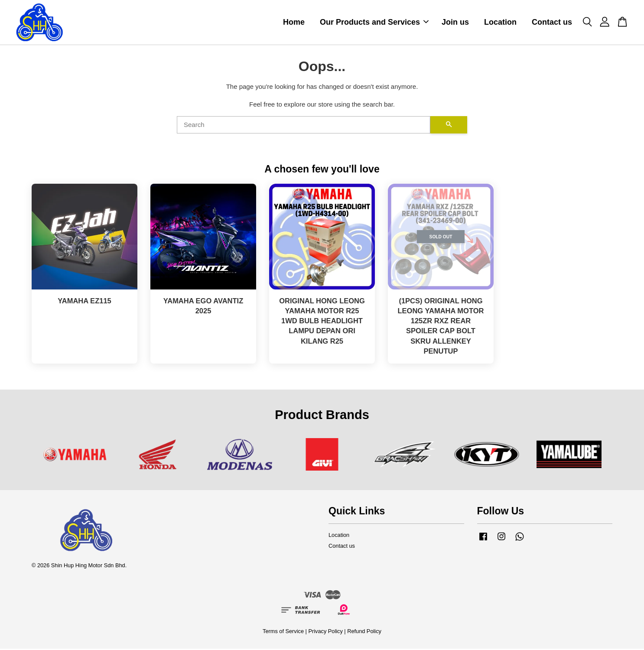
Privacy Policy (325, 632)
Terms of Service (283, 632)
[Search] (304, 126)
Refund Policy (364, 632)
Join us (455, 23)
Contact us (552, 23)
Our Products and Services (374, 23)
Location (500, 23)
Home (294, 23)
